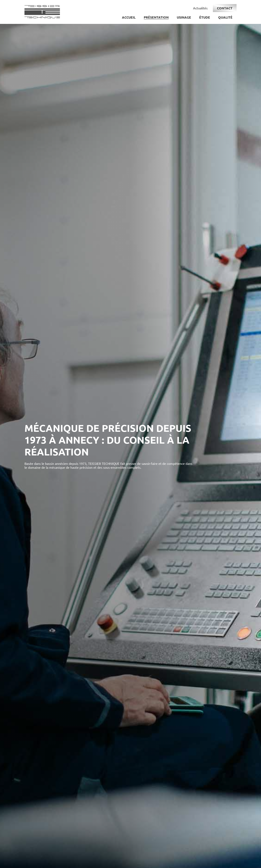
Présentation (156, 17)
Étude (205, 17)
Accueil (129, 17)
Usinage (184, 17)
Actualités (200, 8)
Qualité (225, 17)
